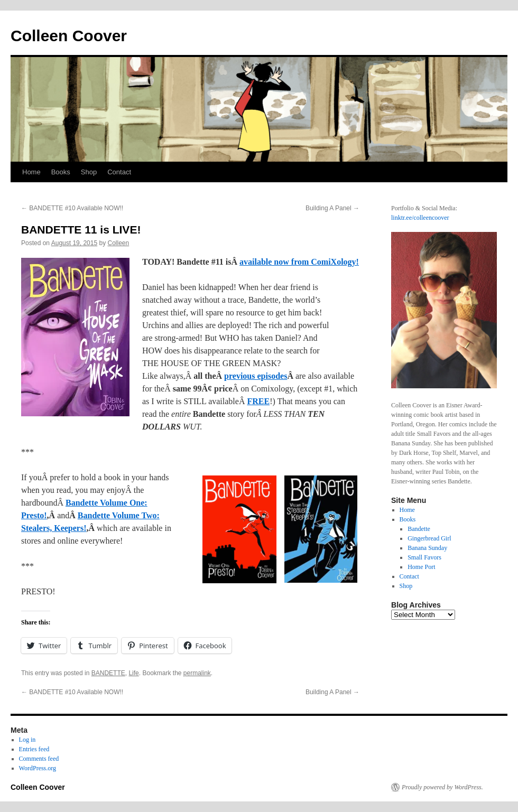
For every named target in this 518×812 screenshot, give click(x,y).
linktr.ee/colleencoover (420, 218)
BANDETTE (108, 673)
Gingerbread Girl (429, 538)
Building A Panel (332, 208)
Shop (89, 172)
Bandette (419, 529)
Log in (27, 740)
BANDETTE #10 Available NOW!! (72, 208)
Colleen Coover (69, 36)
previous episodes (256, 376)
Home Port (421, 567)
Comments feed (39, 759)
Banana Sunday (427, 548)
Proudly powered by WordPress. (442, 787)
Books (61, 172)
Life (133, 673)
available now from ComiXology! (299, 262)
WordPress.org (38, 768)
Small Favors (424, 557)
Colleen (119, 243)
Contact (119, 172)
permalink (197, 673)
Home (31, 172)
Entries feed (34, 749)
